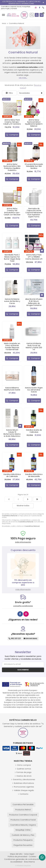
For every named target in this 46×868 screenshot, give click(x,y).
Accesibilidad (16, 862)
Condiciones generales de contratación (22, 859)
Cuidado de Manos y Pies (23, 835)
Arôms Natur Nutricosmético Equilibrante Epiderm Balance (34, 123)
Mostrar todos (23, 506)
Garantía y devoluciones (24, 779)
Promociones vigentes (24, 787)
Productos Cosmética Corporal (23, 815)
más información (23, 589)
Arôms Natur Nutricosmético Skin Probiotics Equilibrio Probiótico (12, 167)
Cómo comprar (24, 765)
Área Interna (29, 862)
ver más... (23, 78)
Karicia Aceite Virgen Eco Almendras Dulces (34, 390)
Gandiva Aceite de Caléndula (34, 431)
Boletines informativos (24, 783)
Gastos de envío (24, 776)
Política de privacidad (17, 857)
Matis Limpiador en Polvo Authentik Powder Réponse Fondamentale (12, 346)
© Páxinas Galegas (23, 866)
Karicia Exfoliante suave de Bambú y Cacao (12, 301)
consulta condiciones (23, 606)
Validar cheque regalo (24, 790)
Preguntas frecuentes (23, 845)
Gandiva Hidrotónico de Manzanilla (34, 475)
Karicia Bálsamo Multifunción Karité (12, 389)
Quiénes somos (24, 769)
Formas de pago (24, 772)
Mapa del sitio (16, 854)
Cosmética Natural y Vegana (23, 825)
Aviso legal (29, 854)
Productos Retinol (23, 810)
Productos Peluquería (23, 840)
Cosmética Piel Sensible (23, 805)
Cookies (33, 857)
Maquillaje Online (23, 830)
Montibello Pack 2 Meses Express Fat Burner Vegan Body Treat (12, 258)
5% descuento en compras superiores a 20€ (23, 583)
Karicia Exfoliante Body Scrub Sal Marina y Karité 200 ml (34, 346)
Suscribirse (23, 670)
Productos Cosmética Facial (23, 820)
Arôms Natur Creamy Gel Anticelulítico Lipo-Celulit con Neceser (12, 212)
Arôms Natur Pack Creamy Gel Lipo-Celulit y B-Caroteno (12, 122)
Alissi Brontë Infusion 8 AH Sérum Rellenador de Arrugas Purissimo (34, 302)
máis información (23, 542)
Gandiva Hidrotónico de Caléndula (12, 475)
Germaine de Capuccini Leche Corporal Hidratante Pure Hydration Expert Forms (34, 213)
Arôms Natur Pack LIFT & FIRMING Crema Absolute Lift (34, 257)
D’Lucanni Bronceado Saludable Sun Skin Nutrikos (34, 166)
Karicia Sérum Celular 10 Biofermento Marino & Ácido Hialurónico (12, 433)
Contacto (24, 794)
